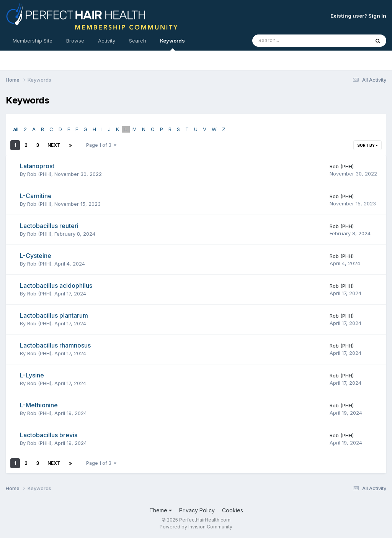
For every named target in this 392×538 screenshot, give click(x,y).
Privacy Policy (197, 510)
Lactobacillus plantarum (54, 315)
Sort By (367, 145)
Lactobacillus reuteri (49, 226)
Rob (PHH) (39, 174)
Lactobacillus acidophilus (56, 285)
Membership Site (33, 41)
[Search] (290, 41)
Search (138, 41)
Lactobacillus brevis (49, 435)
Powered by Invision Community (196, 527)
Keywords (172, 44)
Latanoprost (37, 166)
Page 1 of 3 (101, 145)
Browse (75, 41)
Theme (161, 510)
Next (54, 145)
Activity (107, 41)
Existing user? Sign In (358, 16)
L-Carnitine (36, 196)
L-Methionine (39, 405)
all (16, 129)
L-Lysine (32, 375)
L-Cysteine (36, 256)
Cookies (233, 510)
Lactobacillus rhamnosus (55, 345)
